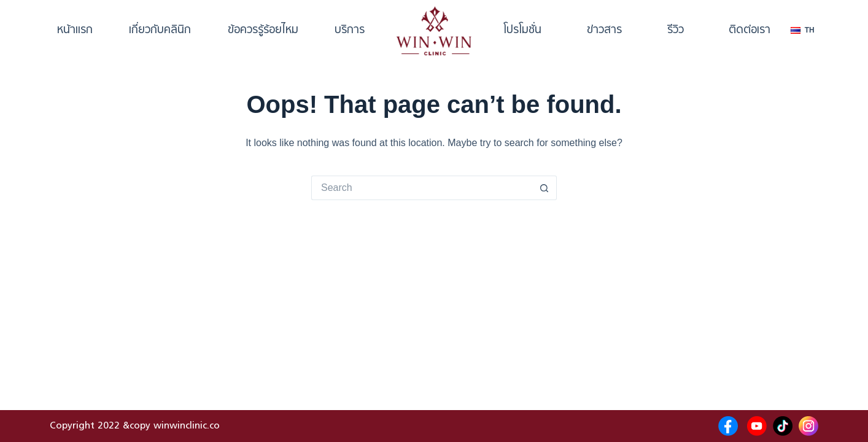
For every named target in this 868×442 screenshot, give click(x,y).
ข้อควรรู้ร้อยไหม (263, 30)
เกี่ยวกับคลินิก (160, 30)
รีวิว (676, 30)
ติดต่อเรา (750, 30)
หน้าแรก (75, 30)
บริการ (350, 30)
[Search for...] (422, 188)
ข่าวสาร (604, 30)
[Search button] (544, 188)
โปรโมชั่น (522, 30)
